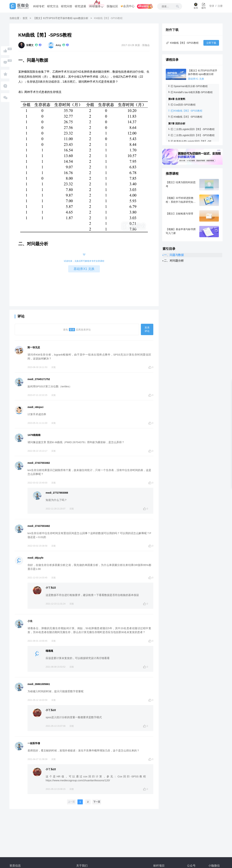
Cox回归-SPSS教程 (185, 105)
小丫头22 (51, 588)
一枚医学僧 (34, 743)
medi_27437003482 (39, 463)
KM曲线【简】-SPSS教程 (188, 111)
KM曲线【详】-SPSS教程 (188, 117)
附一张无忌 (34, 347)
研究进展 (80, 6)
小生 (30, 621)
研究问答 (67, 6)
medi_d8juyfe (35, 558)
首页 (25, 18)
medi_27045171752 (39, 379)
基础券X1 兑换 (84, 269)
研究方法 (53, 6)
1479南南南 (34, 435)
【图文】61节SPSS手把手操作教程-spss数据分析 (61, 18)
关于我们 (82, 866)
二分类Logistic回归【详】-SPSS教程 (194, 135)
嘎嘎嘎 (49, 651)
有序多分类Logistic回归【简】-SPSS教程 (194, 141)
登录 (72, 330)
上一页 (71, 802)
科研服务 (96, 6)
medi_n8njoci (35, 407)
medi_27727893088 (57, 493)
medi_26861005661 (39, 684)
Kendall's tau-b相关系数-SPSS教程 (193, 92)
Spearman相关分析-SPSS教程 (191, 86)
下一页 (97, 802)
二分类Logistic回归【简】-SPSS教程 (194, 129)
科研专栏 (39, 6)
